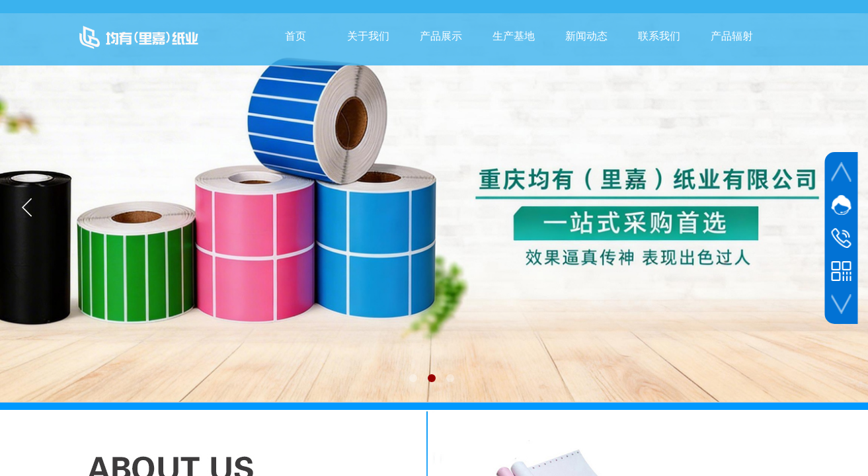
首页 (296, 36)
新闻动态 (586, 36)
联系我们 (659, 36)
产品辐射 (732, 36)
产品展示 (441, 36)
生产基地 (514, 36)
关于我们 (368, 36)
